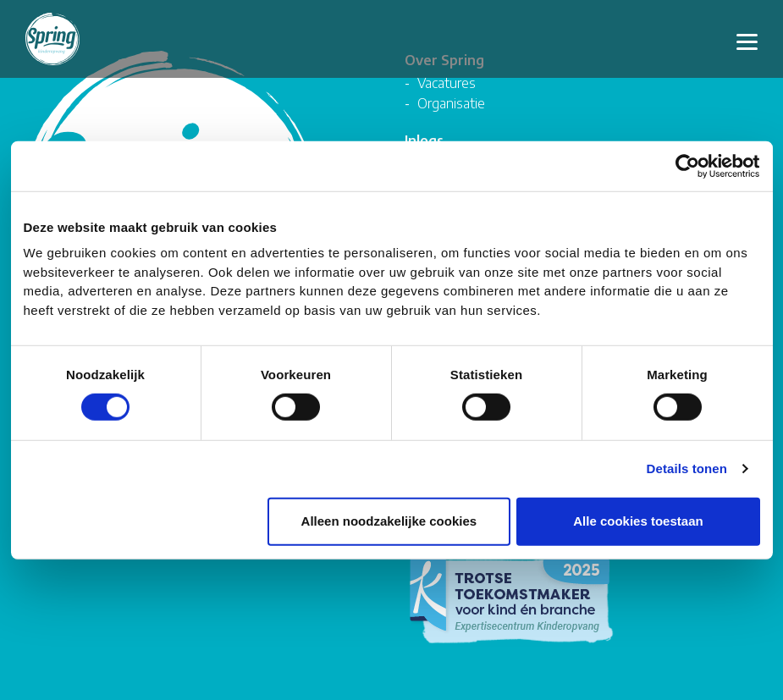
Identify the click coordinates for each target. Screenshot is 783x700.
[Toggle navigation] (747, 39)
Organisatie (451, 103)
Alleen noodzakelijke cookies (389, 522)
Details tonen (687, 469)
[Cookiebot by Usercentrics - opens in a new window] (686, 166)
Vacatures (447, 83)
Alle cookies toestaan (638, 522)
